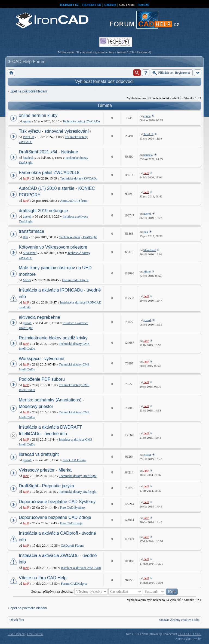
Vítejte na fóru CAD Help (43, 578)
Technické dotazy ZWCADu (81, 121)
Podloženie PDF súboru (42, 379)
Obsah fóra (17, 620)
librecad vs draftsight (39, 454)
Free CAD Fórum (74, 460)
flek (25, 237)
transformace (31, 231)
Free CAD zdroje (71, 523)
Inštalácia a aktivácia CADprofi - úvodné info (57, 536)
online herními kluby (38, 115)
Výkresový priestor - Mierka (45, 470)
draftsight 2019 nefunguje (43, 211)
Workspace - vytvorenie (42, 359)
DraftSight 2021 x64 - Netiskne (48, 152)
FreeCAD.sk (35, 634)
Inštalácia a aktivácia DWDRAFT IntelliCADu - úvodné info (50, 430)
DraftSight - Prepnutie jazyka (47, 486)
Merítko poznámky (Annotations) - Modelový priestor (51, 403)
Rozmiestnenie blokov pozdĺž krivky (53, 338)
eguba (27, 121)
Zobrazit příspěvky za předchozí (69, 592)
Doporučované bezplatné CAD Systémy (57, 502)
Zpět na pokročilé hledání (29, 91)
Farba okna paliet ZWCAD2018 (49, 173)
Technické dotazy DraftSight (78, 237)
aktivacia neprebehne (39, 317)
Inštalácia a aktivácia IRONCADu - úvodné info (60, 293)
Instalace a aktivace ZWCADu (81, 568)
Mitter (27, 280)
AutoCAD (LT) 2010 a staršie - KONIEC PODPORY (57, 192)
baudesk (28, 158)
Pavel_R (28, 137)
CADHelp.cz (16, 634)
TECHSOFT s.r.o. (190, 634)
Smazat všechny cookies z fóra (179, 620)
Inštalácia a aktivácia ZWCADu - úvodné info (58, 559)
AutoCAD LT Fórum (74, 201)
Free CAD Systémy (73, 507)
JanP (26, 178)
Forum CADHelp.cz (75, 280)
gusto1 (27, 216)
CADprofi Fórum (72, 546)
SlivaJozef (30, 253)
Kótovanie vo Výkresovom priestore (53, 247)
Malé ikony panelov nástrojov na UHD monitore (55, 271)
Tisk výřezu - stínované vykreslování (54, 131)
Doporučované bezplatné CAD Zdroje (55, 517)
